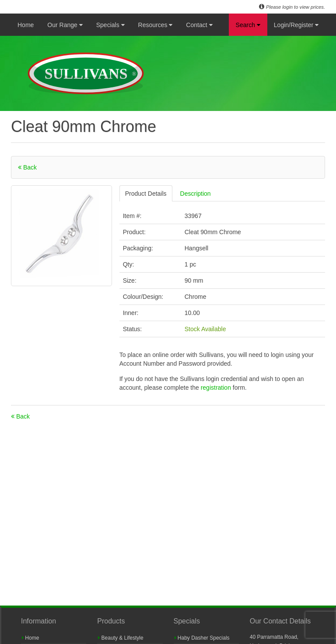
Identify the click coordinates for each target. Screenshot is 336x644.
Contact (199, 25)
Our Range (65, 25)
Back (27, 167)
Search (248, 25)
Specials (110, 25)
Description (196, 194)
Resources (156, 25)
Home (26, 25)
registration (217, 388)
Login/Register (296, 25)
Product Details (146, 194)
